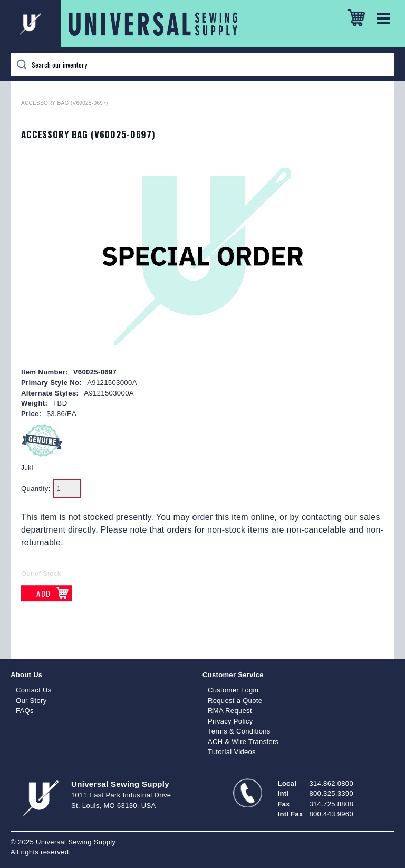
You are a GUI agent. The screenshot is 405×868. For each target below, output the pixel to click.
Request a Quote (235, 701)
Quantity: (36, 489)
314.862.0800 (331, 783)
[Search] (202, 64)
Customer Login (233, 690)
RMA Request (230, 711)
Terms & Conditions (239, 731)
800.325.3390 (331, 793)
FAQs (25, 711)
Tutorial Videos (232, 752)
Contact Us (34, 690)
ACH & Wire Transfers (243, 742)
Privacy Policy (230, 721)
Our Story (31, 701)
